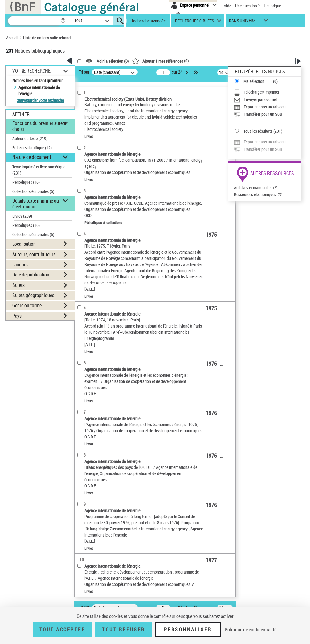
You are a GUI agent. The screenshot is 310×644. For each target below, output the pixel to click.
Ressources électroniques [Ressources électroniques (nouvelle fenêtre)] (255, 194)
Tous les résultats (258, 131)
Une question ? (247, 6)
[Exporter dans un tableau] (267, 107)
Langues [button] (20, 264)
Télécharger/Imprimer (261, 92)
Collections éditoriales (33, 191)
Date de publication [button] (31, 275)
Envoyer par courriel (260, 99)
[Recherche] (34, 21)
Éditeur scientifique (32, 148)
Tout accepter (63, 630)
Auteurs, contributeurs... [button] (36, 254)
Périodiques (26, 182)
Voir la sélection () (113, 61)
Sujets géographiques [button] (33, 295)
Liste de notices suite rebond (47, 38)
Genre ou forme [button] (27, 305)
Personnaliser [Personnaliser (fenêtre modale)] (188, 630)
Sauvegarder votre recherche (40, 100)
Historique (272, 6)
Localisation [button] (24, 244)
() (160, 61)
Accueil (12, 38)
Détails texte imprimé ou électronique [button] (36, 204)
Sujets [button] (18, 285)
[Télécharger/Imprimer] (267, 92)
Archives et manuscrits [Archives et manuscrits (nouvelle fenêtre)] (253, 188)
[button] (63, 21)
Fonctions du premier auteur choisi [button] (39, 126)
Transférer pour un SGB (263, 114)
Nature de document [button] (32, 157)
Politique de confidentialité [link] (251, 630)
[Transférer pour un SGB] (267, 114)
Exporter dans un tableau (265, 107)
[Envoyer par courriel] (267, 99)
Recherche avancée (148, 21)
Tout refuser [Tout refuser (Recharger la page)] (123, 630)
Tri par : (85, 72)
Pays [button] (17, 316)
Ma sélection (254, 81)
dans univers (242, 22)
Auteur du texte (30, 138)
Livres (22, 216)
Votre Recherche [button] (31, 71)
